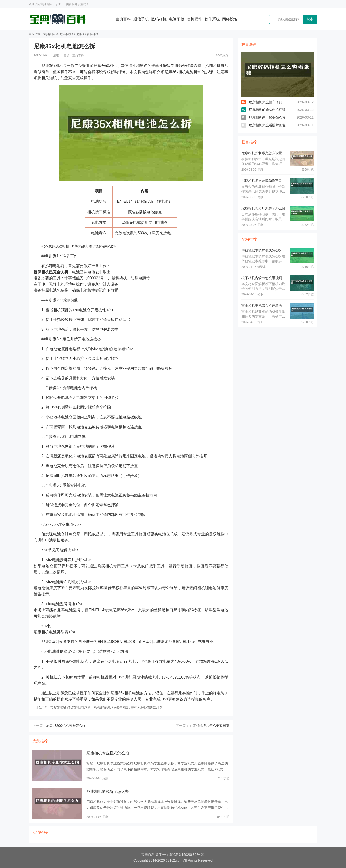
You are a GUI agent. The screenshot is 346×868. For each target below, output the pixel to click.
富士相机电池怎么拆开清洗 (262, 306)
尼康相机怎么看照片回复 (267, 125)
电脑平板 (177, 19)
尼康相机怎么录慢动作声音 (262, 181)
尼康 (79, 34)
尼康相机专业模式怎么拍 (108, 753)
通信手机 (141, 19)
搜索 (310, 19)
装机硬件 (194, 19)
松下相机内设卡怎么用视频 (262, 278)
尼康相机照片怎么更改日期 (209, 726)
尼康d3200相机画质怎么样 (66, 726)
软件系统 (212, 19)
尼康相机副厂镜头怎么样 (267, 117)
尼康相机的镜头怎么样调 (267, 110)
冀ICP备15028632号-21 (187, 855)
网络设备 (230, 19)
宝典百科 (123, 19)
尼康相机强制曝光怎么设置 (262, 153)
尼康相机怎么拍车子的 (266, 102)
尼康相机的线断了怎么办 (108, 792)
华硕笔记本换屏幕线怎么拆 (262, 250)
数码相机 (159, 19)
